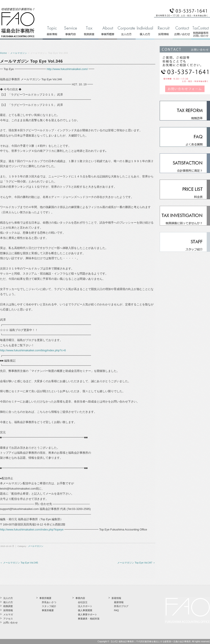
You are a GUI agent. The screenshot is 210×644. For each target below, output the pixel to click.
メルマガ (8, 614)
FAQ (116, 610)
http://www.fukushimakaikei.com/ (67, 69)
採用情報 (8, 610)
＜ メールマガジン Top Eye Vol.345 (19, 563)
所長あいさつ (49, 602)
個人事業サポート (87, 614)
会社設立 (83, 602)
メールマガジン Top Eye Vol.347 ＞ (136, 563)
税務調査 (8, 606)
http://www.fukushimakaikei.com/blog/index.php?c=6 (33, 350)
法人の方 (8, 598)
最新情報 (119, 602)
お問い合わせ (10, 623)
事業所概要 (48, 610)
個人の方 (8, 602)
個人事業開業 (85, 610)
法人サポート (85, 606)
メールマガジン (19, 53)
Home (3, 53)
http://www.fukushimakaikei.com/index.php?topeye (32, 529)
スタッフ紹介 (49, 606)
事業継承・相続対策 (89, 619)
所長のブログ (121, 606)
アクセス (8, 619)
